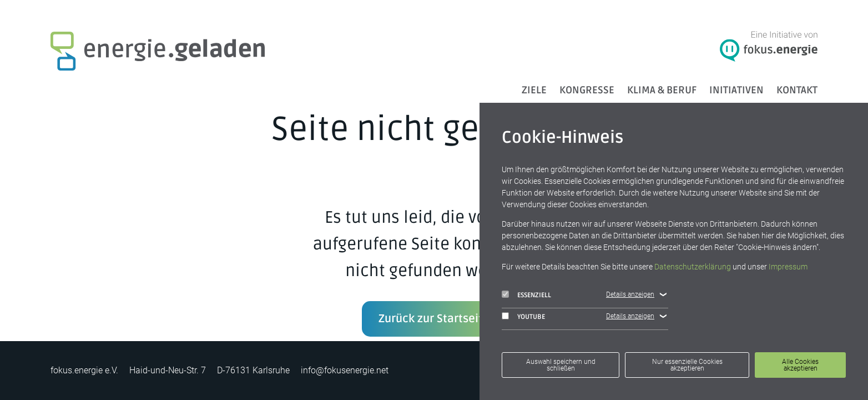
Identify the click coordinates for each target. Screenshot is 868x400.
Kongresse (587, 90)
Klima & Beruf (662, 90)
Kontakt (797, 90)
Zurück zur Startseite (434, 319)
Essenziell (526, 295)
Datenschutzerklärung (693, 267)
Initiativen (736, 90)
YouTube (523, 317)
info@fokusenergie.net (345, 370)
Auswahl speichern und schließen (561, 365)
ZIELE (534, 90)
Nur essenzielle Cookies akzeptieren (687, 365)
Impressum (788, 267)
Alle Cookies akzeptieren (800, 365)
